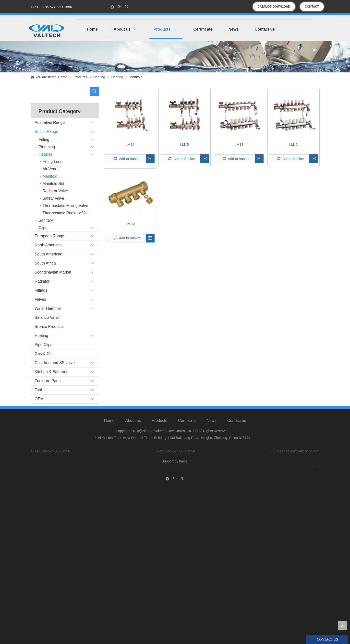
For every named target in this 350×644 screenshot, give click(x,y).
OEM (39, 399)
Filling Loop (53, 162)
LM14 (130, 145)
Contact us (237, 420)
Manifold (50, 176)
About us (133, 420)
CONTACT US (312, 8)
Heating (45, 154)
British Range (47, 132)
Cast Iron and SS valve (55, 363)
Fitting (44, 140)
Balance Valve (47, 317)
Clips (43, 228)
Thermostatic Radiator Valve (67, 213)
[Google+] (120, 7)
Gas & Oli (43, 354)
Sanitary (46, 220)
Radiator (42, 281)
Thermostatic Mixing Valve (65, 206)
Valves (41, 299)
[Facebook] (112, 7)
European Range (50, 236)
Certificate (187, 420)
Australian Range (50, 122)
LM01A (130, 224)
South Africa (45, 263)
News (211, 420)
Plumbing (47, 147)
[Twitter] (127, 7)
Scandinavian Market (53, 272)
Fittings (41, 290)
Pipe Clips (44, 345)
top (342, 626)
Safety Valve (54, 198)
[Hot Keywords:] (95, 91)
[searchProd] (60, 91)
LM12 (294, 145)
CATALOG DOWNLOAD (274, 7)
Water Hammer (48, 308)
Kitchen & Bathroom (52, 372)
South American (49, 254)
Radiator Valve (55, 191)
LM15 (185, 145)
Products (159, 420)
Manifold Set (54, 184)
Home (109, 420)
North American (48, 245)
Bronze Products (49, 327)
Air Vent (49, 169)
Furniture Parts (48, 381)
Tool (38, 390)
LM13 (239, 145)
